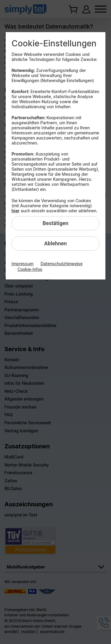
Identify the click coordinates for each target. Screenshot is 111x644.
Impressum (22, 264)
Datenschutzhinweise (62, 264)
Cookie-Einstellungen (54, 43)
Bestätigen (55, 223)
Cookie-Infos (30, 269)
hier (16, 211)
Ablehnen (55, 243)
